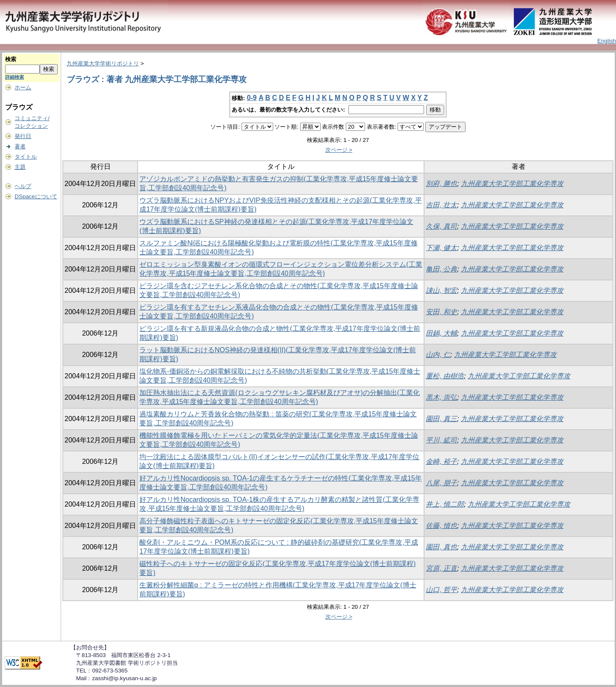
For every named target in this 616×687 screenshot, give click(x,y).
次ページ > (339, 150)
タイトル (26, 157)
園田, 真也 (441, 547)
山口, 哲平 (441, 590)
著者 (20, 146)
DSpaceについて (36, 196)
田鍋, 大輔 (441, 333)
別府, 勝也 (441, 184)
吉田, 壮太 (441, 205)
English (607, 41)
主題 (20, 167)
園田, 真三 (441, 419)
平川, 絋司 (441, 440)
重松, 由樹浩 (445, 376)
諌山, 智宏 (441, 290)
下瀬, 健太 (441, 248)
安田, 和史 (441, 312)
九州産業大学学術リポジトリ (103, 63)
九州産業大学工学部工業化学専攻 (512, 184)
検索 (11, 59)
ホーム (23, 87)
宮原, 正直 (441, 568)
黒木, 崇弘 (441, 397)
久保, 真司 (441, 226)
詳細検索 (15, 77)
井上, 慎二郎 (445, 504)
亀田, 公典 (441, 269)
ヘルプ (23, 186)
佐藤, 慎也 (441, 526)
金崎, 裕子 (441, 461)
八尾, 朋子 (441, 483)
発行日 (23, 136)
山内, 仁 (438, 355)
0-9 (252, 98)
